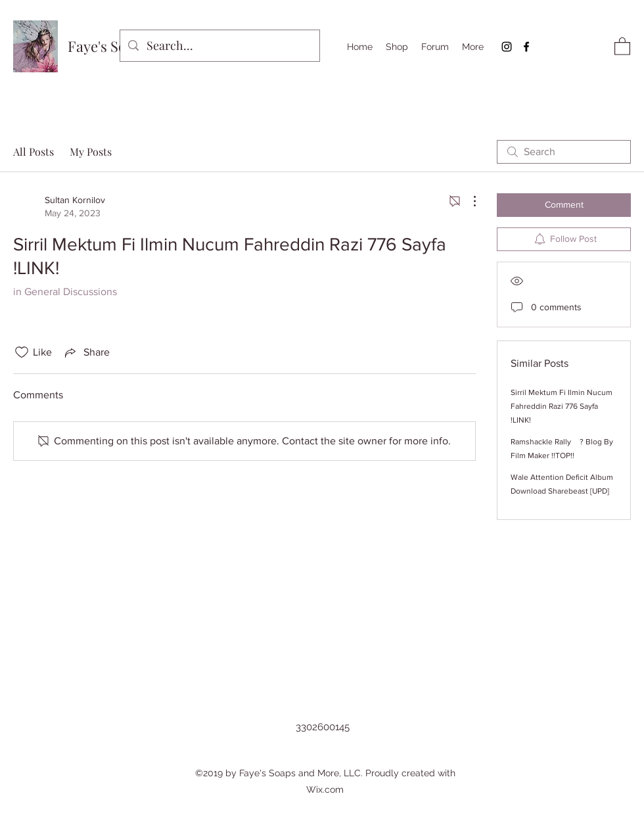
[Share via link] (86, 352)
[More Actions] (468, 201)
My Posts (91, 152)
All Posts (34, 152)
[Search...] (219, 46)
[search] (564, 152)
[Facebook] (526, 47)
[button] (622, 46)
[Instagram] (507, 47)
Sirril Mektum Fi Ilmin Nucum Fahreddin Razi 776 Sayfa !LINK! (562, 406)
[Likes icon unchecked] (22, 352)
